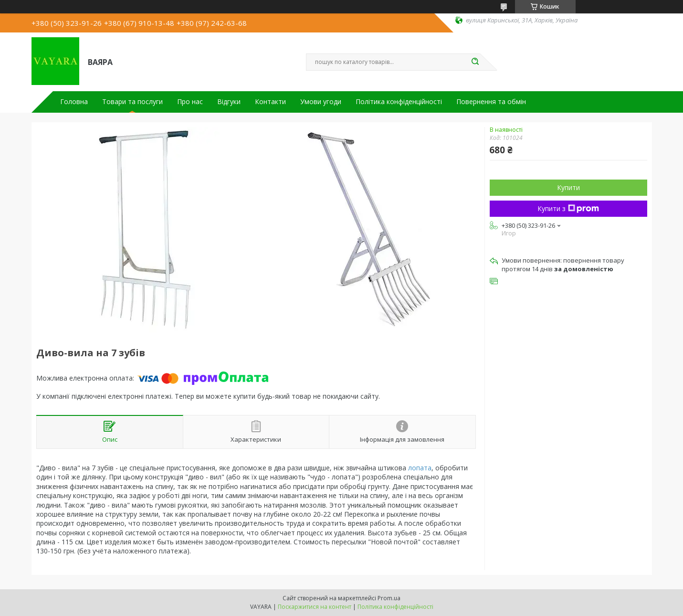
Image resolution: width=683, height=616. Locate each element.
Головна (74, 102)
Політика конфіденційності (399, 102)
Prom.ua (389, 598)
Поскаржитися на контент (315, 607)
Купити (568, 187)
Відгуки (229, 102)
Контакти (270, 102)
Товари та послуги (132, 102)
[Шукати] (475, 62)
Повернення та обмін (491, 102)
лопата (420, 468)
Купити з (568, 208)
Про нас (190, 102)
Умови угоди (321, 102)
